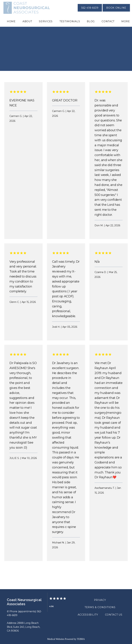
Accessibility (88, 615)
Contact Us (114, 615)
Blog (91, 21)
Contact (108, 21)
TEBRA (81, 639)
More (126, 21)
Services (46, 21)
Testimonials (70, 21)
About (27, 21)
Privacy (100, 600)
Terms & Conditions (100, 607)
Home (11, 21)
